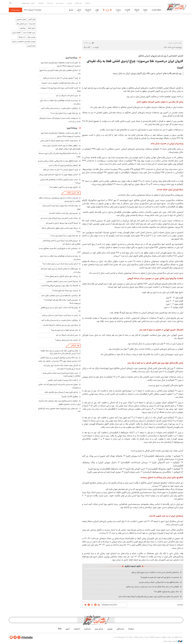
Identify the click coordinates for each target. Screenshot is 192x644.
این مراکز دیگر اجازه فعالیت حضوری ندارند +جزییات (60, 83)
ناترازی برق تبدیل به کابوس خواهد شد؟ (64, 187)
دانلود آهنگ (32, 28)
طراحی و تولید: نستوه (173, 641)
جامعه (145, 10)
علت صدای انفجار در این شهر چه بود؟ (64, 330)
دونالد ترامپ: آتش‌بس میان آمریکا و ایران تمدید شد (59, 218)
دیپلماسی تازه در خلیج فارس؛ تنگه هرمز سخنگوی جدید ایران (60, 250)
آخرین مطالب (71, 193)
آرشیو (33, 3)
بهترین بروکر (31, 37)
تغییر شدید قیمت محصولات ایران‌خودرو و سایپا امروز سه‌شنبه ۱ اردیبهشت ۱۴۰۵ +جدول (61, 64)
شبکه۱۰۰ (87, 3)
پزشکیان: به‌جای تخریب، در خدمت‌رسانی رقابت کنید (60, 108)
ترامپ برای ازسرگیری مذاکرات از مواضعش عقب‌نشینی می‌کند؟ (60, 181)
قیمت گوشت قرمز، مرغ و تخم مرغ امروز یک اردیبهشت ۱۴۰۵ (60, 90)
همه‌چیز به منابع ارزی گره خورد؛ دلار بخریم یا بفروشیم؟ (160, 577)
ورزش (107, 10)
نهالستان (23, 28)
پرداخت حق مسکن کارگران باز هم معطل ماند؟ (61, 276)
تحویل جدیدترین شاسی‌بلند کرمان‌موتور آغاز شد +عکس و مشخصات (59, 386)
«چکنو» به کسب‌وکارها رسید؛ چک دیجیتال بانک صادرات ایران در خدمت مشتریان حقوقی (59, 403)
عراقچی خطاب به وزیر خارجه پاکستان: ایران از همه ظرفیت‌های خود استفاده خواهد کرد (62, 147)
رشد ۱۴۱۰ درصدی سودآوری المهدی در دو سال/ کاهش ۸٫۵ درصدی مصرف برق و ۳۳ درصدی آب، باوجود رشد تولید (59, 359)
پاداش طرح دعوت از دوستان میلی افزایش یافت (61, 392)
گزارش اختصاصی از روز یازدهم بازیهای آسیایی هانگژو (161, 56)
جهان (97, 10)
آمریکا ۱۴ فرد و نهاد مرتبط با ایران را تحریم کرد (62, 223)
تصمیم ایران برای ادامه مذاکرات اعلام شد (63, 213)
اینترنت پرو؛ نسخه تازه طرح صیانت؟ (65, 291)
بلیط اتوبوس (31, 46)
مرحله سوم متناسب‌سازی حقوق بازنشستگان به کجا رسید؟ (61, 230)
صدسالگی (78, 3)
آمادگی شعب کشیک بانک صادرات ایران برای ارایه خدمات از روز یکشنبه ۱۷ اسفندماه (62, 367)
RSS (60, 629)
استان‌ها (88, 10)
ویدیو (71, 10)
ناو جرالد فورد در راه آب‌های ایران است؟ (64, 113)
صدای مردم (60, 3)
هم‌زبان (69, 3)
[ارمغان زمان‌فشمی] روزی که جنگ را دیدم (63, 165)
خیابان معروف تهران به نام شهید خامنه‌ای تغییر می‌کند (58, 175)
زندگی (79, 10)
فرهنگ (137, 10)
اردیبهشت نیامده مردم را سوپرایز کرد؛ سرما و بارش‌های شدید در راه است (60, 120)
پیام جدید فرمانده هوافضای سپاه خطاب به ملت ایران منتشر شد (60, 258)
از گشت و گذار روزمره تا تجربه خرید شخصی (63, 380)
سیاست (118, 10)
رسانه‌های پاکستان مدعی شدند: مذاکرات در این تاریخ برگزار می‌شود (155, 572)
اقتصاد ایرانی (16, 33)
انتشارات (41, 3)
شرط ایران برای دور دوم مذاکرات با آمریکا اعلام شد (60, 325)
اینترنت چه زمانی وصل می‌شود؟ (66, 340)
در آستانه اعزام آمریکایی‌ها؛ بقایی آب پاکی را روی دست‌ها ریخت (60, 155)
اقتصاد (128, 10)
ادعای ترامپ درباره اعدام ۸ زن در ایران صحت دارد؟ (60, 264)
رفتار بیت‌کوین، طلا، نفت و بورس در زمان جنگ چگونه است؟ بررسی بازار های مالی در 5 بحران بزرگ (61, 352)
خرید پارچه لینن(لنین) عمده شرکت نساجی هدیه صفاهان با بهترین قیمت (62, 374)
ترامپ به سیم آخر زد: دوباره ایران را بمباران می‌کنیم (60, 315)
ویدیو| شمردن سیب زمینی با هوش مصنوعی (62, 281)
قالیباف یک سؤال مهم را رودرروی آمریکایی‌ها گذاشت (60, 286)
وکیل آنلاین (32, 19)
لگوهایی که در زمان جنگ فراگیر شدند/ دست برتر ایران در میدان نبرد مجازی (153, 587)
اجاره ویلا (32, 24)
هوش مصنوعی (21, 19)
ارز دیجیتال (22, 37)
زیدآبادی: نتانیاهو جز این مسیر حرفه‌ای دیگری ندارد (59, 295)
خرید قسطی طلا (22, 24)
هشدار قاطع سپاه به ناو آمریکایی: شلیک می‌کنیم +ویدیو (159, 582)
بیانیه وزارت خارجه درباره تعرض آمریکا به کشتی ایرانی (59, 141)
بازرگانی (73, 346)
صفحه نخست (156, 10)
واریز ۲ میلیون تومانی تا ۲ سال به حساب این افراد (60, 78)
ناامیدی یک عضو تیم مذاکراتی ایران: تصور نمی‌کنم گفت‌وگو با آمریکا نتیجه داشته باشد (149, 597)
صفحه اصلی (178, 43)
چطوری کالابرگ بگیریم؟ (70, 396)
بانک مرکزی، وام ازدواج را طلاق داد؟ (166, 592)
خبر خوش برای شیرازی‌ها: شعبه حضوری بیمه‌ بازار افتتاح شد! (59, 410)
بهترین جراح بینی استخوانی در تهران (24, 41)
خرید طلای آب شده (29, 33)
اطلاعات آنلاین (177, 7)
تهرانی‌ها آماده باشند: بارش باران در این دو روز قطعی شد (61, 309)
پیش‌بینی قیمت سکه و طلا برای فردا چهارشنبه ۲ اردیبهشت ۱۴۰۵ (62, 302)
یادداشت (50, 3)
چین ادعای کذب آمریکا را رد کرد (67, 95)
